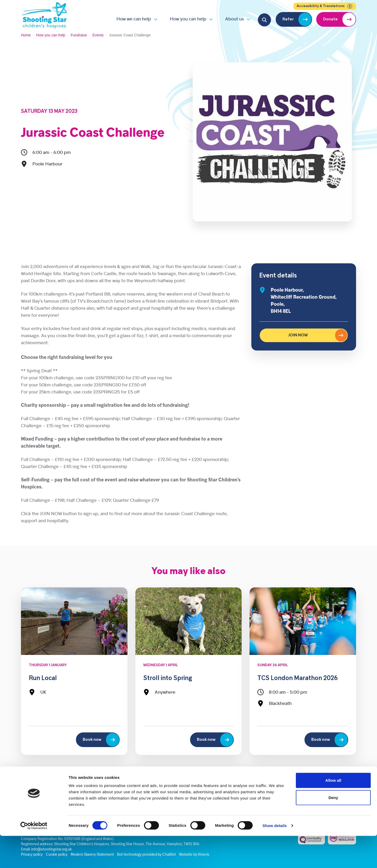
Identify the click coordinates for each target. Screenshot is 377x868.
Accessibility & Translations (325, 6)
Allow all (333, 812)
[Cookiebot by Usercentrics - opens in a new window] (34, 858)
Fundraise (79, 35)
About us (234, 19)
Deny (333, 830)
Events (98, 35)
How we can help (134, 19)
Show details (275, 858)
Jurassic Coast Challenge (93, 133)
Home (26, 35)
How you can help (188, 19)
